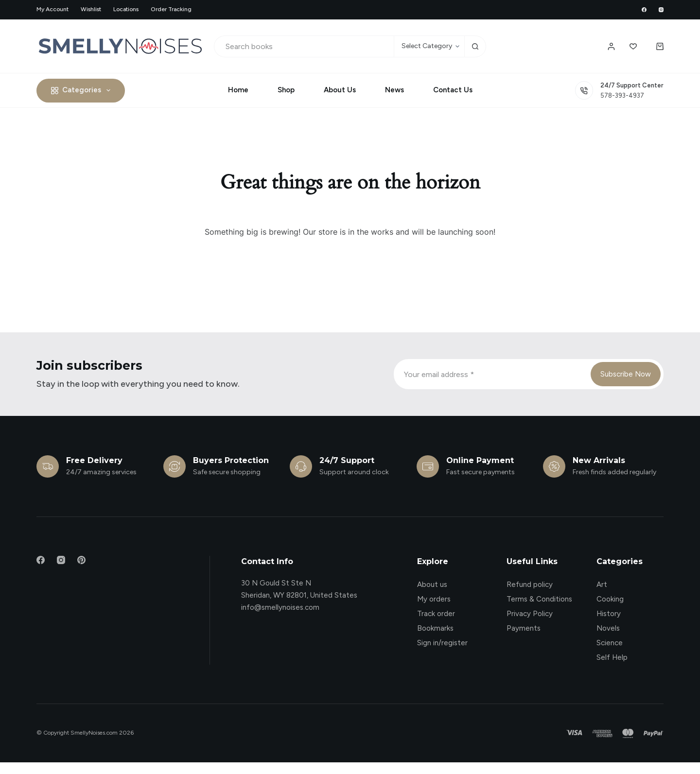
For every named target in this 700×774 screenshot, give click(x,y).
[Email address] (491, 374)
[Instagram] (661, 10)
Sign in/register (442, 643)
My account (52, 9)
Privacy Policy (530, 614)
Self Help (612, 657)
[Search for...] (304, 46)
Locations (126, 9)
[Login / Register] (611, 46)
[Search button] (475, 46)
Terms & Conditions (539, 599)
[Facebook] (644, 10)
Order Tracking (171, 9)
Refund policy (530, 585)
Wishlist (91, 9)
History (609, 614)
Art (602, 585)
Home (238, 90)
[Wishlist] (633, 46)
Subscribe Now (626, 374)
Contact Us (453, 90)
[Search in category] (429, 46)
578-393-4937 (622, 95)
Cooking (610, 599)
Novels (608, 628)
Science (610, 643)
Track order (436, 614)
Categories (83, 90)
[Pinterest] (81, 560)
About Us (340, 90)
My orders (434, 599)
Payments (524, 628)
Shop (286, 90)
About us (432, 585)
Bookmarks (435, 628)
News (394, 90)
